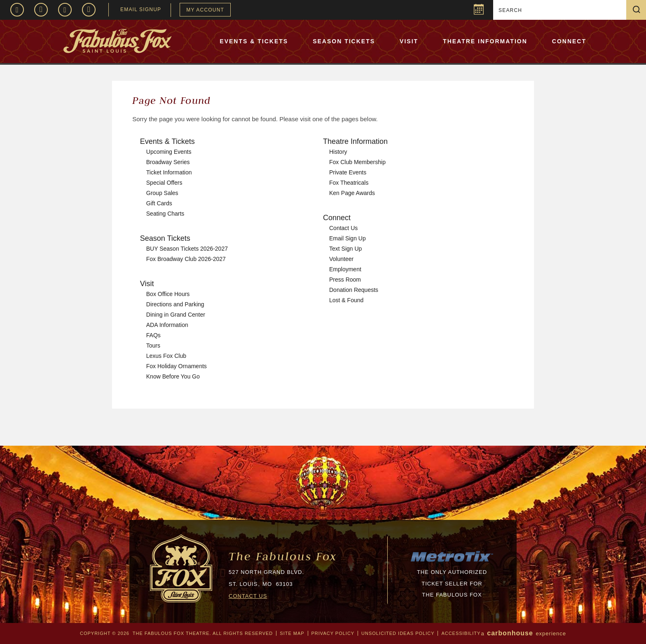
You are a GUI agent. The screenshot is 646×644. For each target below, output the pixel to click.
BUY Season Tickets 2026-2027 (187, 249)
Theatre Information (485, 41)
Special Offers (164, 183)
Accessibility (461, 633)
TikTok (89, 10)
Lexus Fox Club (166, 356)
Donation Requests (354, 290)
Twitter (65, 10)
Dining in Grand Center (176, 315)
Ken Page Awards (352, 193)
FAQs (153, 335)
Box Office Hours (168, 294)
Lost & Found (346, 300)
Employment (345, 269)
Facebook (17, 10)
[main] (323, 263)
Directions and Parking (175, 304)
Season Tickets (344, 41)
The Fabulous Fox (283, 556)
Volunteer (341, 259)
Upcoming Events (169, 152)
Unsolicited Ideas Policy (398, 633)
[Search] (561, 10)
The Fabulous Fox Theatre (140, 41)
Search (639, 10)
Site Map (292, 633)
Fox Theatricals (349, 183)
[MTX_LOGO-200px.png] (452, 561)
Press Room (345, 280)
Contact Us (343, 228)
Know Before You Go (173, 376)
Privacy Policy (333, 633)
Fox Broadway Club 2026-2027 (186, 259)
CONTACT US (248, 596)
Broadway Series (168, 162)
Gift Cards (159, 203)
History (338, 152)
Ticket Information (169, 172)
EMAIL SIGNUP (141, 9)
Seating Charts (165, 214)
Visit (409, 41)
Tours (153, 346)
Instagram (41, 10)
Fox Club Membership (357, 162)
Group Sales (162, 193)
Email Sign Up (348, 238)
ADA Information (167, 325)
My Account (205, 10)
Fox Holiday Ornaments (177, 366)
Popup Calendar (477, 11)
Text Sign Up (345, 249)
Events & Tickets (254, 41)
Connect (569, 41)
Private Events (348, 172)
